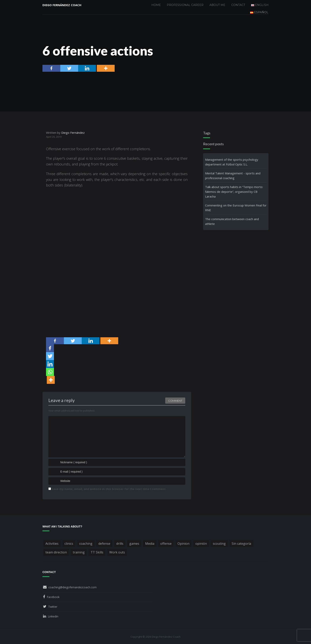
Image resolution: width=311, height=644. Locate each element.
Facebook (53, 597)
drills (120, 544)
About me (217, 5)
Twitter (53, 607)
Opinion (183, 544)
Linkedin (53, 616)
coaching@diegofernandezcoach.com (72, 587)
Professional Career (185, 5)
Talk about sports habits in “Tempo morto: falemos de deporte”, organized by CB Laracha (234, 192)
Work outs (117, 552)
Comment (175, 401)
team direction (56, 552)
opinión (201, 544)
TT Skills (97, 552)
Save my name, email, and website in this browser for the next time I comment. (109, 489)
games (134, 544)
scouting (219, 544)
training (79, 552)
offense (166, 544)
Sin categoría (241, 544)
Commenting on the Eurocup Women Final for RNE (236, 208)
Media (150, 544)
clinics (69, 544)
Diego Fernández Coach (62, 5)
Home (156, 5)
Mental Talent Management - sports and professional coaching (233, 176)
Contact (238, 5)
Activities (52, 544)
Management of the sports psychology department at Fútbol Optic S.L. (232, 162)
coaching (86, 544)
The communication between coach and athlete (232, 221)
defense (104, 544)
